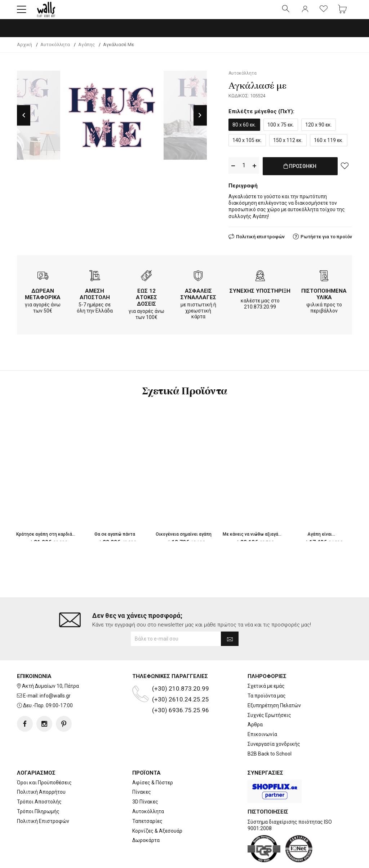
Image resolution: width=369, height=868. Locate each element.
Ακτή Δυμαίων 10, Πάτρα (50, 663)
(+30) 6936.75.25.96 (181, 687)
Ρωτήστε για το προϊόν (326, 241)
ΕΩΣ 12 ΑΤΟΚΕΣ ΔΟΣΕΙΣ (146, 302)
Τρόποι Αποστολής (39, 779)
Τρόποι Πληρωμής (38, 789)
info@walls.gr (55, 673)
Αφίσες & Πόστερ (153, 760)
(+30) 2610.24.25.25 (181, 677)
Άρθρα (255, 702)
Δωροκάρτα (146, 818)
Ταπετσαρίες (147, 798)
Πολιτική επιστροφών (260, 241)
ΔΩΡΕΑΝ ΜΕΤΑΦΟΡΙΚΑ (43, 299)
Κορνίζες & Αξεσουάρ (157, 808)
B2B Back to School (270, 731)
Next (200, 121)
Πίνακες (142, 769)
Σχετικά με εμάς (266, 663)
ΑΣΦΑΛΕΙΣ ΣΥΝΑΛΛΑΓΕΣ (198, 299)
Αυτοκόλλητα (148, 789)
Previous (24, 121)
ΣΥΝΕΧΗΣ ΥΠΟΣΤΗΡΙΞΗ (260, 296)
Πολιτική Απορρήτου (41, 769)
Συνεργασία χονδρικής (274, 721)
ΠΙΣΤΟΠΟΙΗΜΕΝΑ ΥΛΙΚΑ (324, 299)
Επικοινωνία (262, 712)
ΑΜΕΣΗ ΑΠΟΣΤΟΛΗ (95, 299)
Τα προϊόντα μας (267, 673)
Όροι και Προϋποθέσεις (44, 760)
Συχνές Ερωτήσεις (269, 692)
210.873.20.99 (260, 311)
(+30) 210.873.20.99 (181, 666)
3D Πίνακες (145, 779)
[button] (22, 13)
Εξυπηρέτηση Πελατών (274, 683)
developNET (244, 858)
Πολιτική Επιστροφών (43, 798)
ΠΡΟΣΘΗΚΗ (300, 176)
